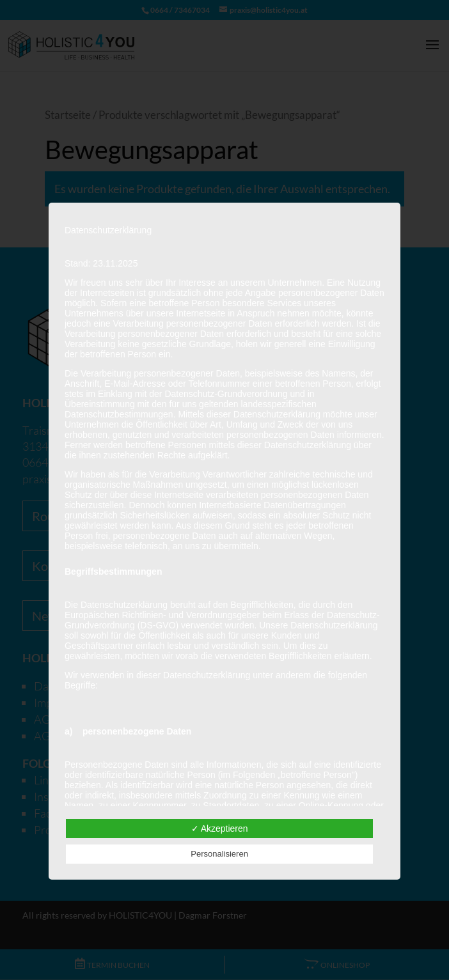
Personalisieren (219, 854)
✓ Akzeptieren (220, 828)
